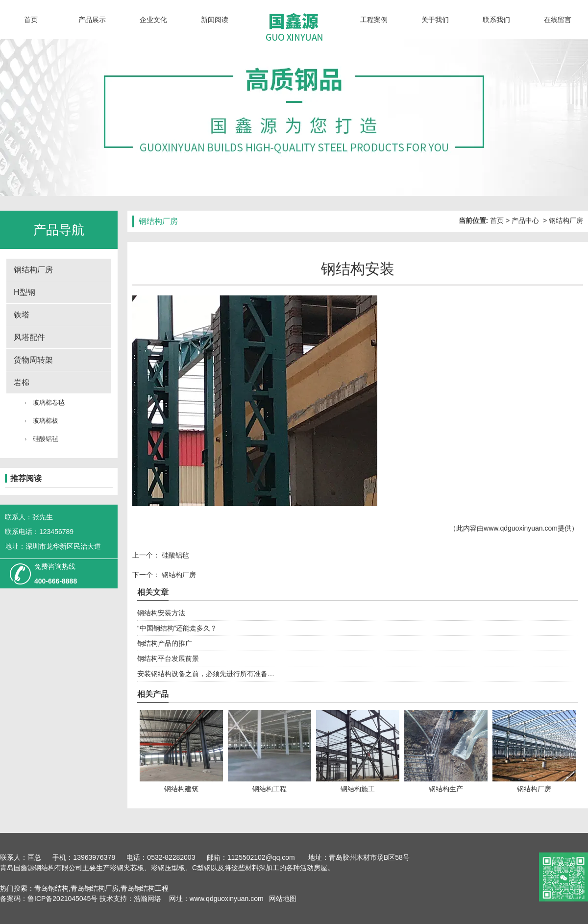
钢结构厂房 (33, 270)
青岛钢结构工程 (145, 888)
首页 (31, 20)
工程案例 (374, 20)
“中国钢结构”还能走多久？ (177, 628)
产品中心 (525, 220)
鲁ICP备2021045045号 (63, 899)
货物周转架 (33, 360)
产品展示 (92, 20)
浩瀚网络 (147, 899)
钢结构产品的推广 (165, 643)
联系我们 (496, 20)
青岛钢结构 (51, 888)
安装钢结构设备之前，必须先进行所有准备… (206, 674)
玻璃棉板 (46, 421)
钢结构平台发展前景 (168, 658)
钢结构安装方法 (161, 613)
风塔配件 (29, 337)
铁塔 (22, 315)
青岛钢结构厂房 (95, 888)
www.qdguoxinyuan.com (521, 528)
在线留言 (558, 20)
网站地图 (282, 899)
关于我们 (435, 20)
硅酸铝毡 (46, 439)
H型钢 (24, 292)
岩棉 (22, 382)
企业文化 (153, 20)
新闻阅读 (215, 20)
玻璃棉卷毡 (49, 402)
